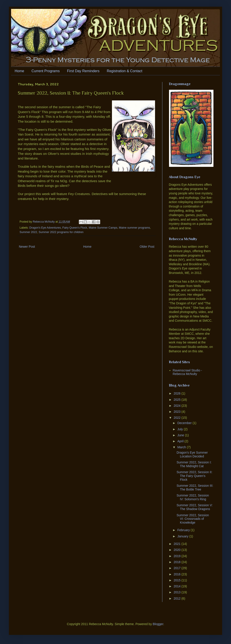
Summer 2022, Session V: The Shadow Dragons (195, 507)
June (181, 435)
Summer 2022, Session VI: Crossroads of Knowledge (193, 519)
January (183, 536)
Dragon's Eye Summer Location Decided (192, 454)
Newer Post (27, 247)
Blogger (158, 624)
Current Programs (46, 71)
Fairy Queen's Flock (75, 228)
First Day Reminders (83, 71)
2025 (178, 400)
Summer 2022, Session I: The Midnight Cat (194, 464)
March (182, 447)
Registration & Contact (125, 71)
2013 (178, 592)
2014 (178, 586)
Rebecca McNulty (44, 222)
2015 (178, 580)
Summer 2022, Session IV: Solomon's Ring (193, 497)
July (180, 429)
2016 (178, 574)
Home (19, 71)
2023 (178, 412)
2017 (178, 568)
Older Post (147, 247)
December (185, 423)
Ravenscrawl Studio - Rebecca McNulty (187, 372)
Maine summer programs (134, 228)
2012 (178, 598)
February (184, 530)
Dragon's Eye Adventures (45, 228)
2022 (178, 418)
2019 (178, 556)
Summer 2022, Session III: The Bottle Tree (195, 487)
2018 (178, 562)
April (181, 441)
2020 (178, 550)
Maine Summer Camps (103, 228)
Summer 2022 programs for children (61, 232)
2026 (178, 393)
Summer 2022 (28, 232)
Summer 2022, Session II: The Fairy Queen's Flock (194, 476)
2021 (178, 544)
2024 (178, 406)
